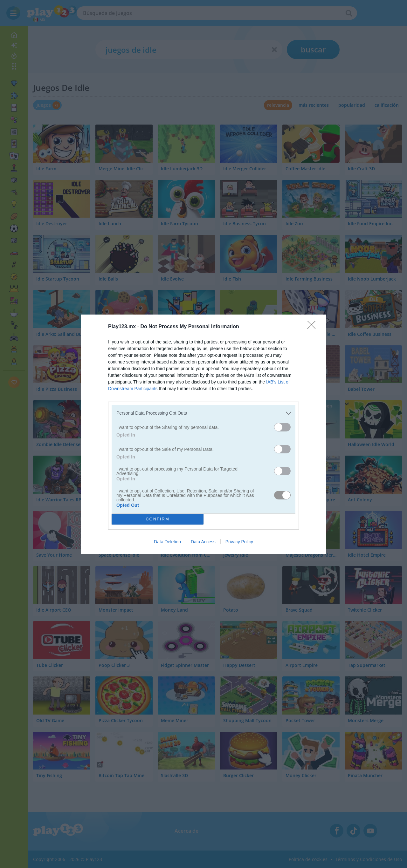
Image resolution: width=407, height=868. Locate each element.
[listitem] (203, 413)
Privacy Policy (239, 542)
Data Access (203, 542)
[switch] (282, 427)
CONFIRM (158, 519)
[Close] (314, 327)
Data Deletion (167, 542)
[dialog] (203, 434)
